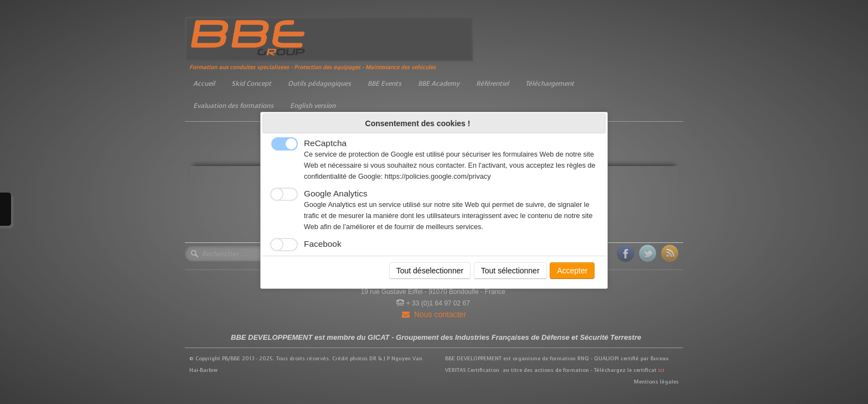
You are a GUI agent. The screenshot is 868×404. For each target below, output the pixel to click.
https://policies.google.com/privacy (438, 177)
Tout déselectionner (430, 271)
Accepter (572, 271)
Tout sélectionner (510, 271)
